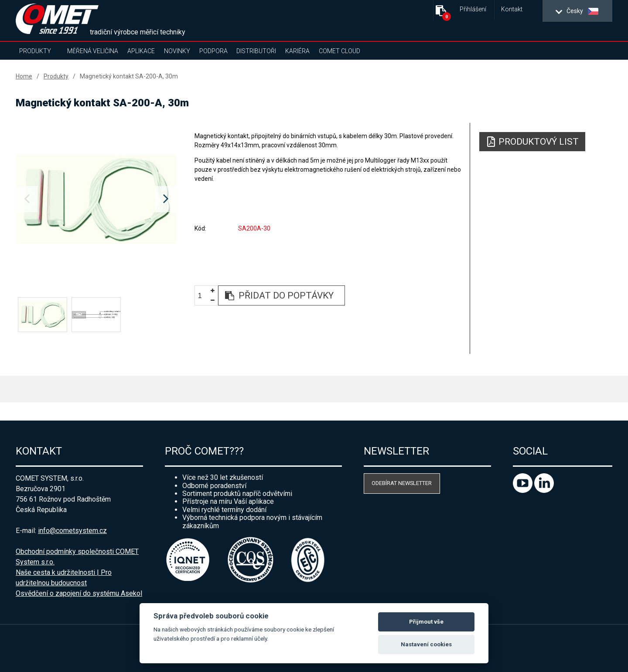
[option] (96, 199)
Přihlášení (473, 9)
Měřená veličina (93, 51)
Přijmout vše (426, 622)
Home (24, 76)
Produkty (35, 51)
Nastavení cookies (426, 644)
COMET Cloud (340, 51)
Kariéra (297, 51)
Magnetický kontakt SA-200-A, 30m (129, 76)
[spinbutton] (203, 296)
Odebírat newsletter (402, 483)
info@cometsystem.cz (72, 531)
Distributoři (256, 51)
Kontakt (512, 9)
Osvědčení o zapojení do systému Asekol (79, 593)
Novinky (177, 51)
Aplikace (141, 51)
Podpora (213, 51)
